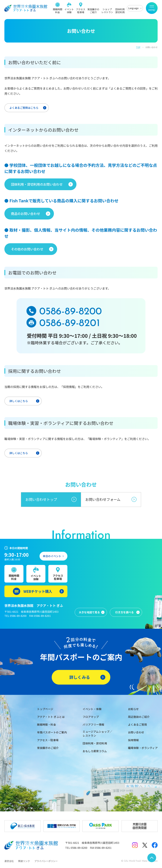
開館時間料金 (58, 11)
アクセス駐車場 (81, 11)
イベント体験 (69, 11)
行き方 (125, 612)
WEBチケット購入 (38, 591)
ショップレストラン (107, 10)
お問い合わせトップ (41, 499)
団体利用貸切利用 (120, 11)
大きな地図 (89, 612)
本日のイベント (52, 556)
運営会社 (9, 861)
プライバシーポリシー (46, 861)
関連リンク (24, 861)
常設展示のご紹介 (93, 11)
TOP (138, 47)
